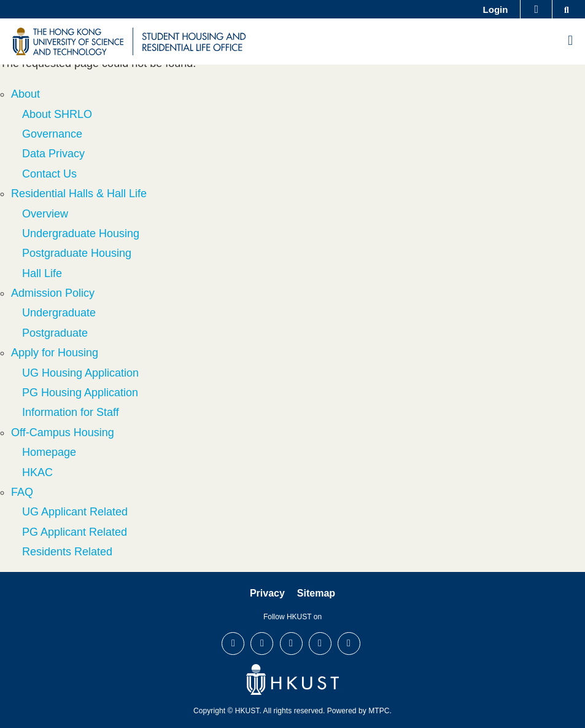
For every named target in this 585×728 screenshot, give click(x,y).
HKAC (37, 472)
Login (496, 10)
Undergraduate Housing (81, 233)
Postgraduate (55, 333)
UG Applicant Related (75, 512)
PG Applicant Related (75, 532)
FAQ (22, 492)
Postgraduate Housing (77, 253)
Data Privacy (53, 154)
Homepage (49, 452)
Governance (52, 134)
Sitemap (316, 593)
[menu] (570, 41)
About (25, 94)
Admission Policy (53, 293)
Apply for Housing (55, 353)
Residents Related (67, 552)
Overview (45, 214)
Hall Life (42, 273)
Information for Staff (71, 412)
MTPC (379, 711)
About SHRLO (57, 114)
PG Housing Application (80, 393)
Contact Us (49, 174)
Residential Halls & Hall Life (79, 194)
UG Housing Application (80, 373)
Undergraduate (59, 313)
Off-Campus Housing (63, 432)
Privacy (267, 593)
